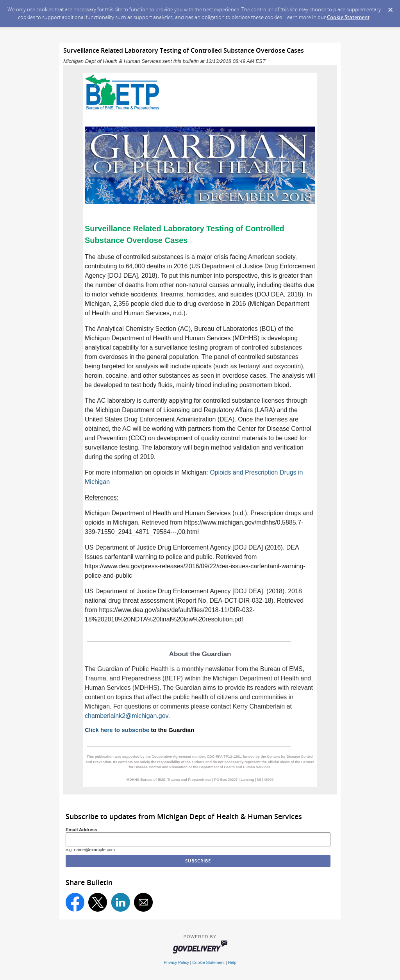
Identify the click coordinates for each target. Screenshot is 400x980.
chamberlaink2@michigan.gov (126, 716)
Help (232, 963)
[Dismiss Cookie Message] (390, 7)
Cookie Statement (348, 17)
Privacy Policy (176, 963)
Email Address (81, 829)
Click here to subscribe (117, 730)
